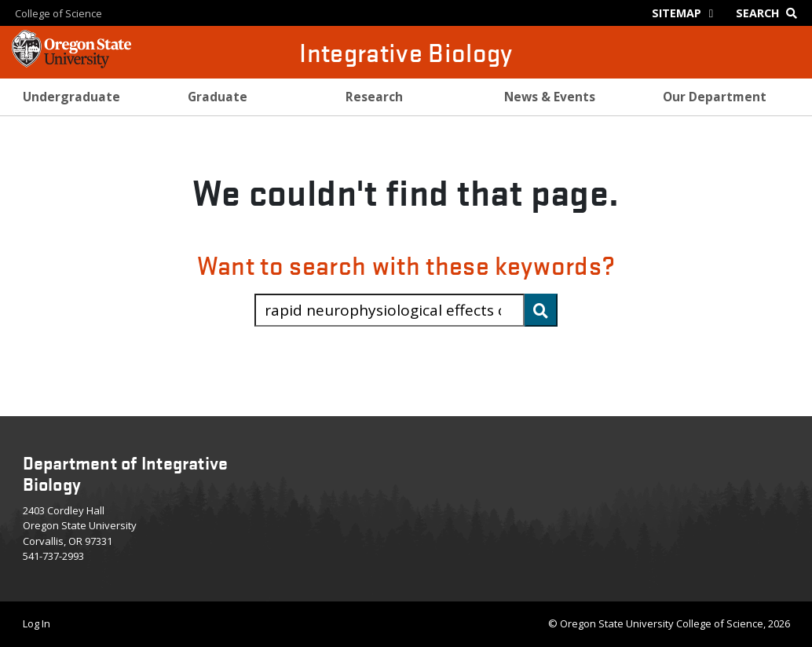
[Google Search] (770, 13)
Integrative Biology (406, 52)
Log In (37, 623)
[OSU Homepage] (71, 63)
